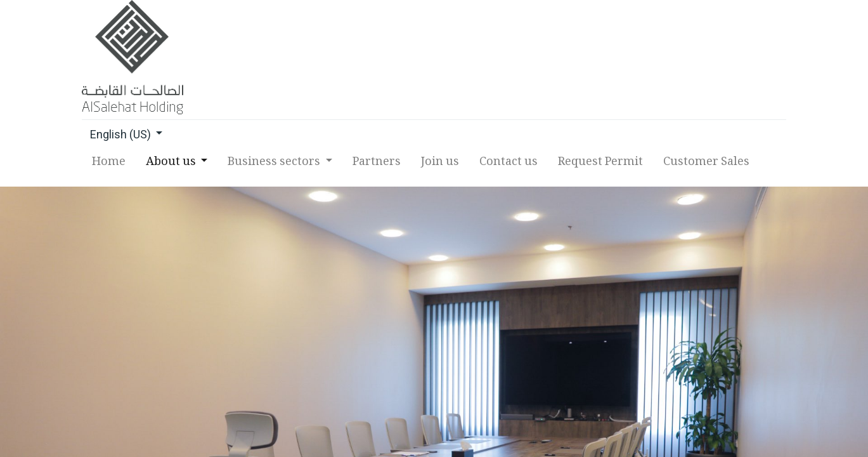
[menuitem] (109, 165)
